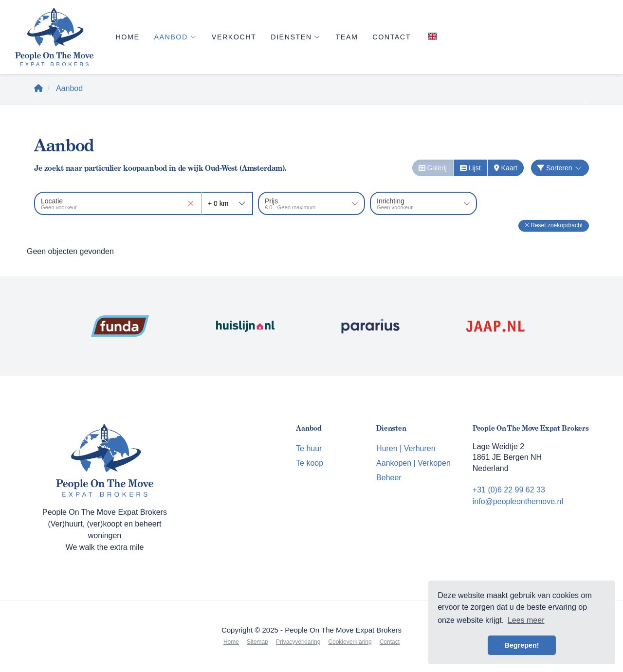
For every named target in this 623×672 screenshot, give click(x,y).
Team (347, 37)
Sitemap (257, 642)
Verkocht (234, 37)
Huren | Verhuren (406, 448)
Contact (392, 37)
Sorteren (560, 168)
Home (127, 37)
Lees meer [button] (526, 620)
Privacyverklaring (298, 642)
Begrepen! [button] (522, 645)
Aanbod (175, 37)
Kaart (506, 168)
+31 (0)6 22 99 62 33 (509, 490)
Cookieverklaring (350, 642)
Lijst (470, 168)
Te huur (309, 448)
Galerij (433, 168)
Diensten (296, 37)
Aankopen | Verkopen (413, 463)
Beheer (389, 478)
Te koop (310, 463)
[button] (554, 226)
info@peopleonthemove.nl (518, 501)
